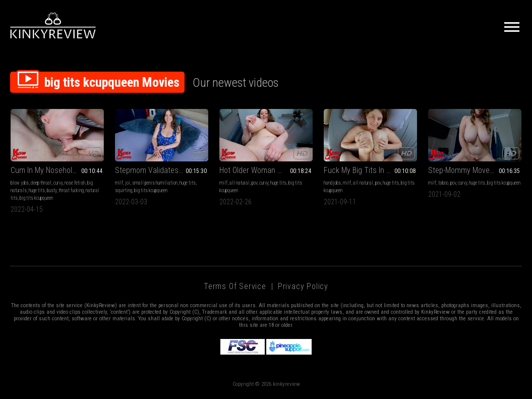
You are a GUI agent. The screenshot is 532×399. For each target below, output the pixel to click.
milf (119, 183)
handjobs (332, 183)
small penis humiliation (155, 183)
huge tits (37, 190)
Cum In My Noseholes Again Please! (57, 170)
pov (254, 183)
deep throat (41, 183)
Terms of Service (235, 286)
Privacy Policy (303, 286)
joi (128, 183)
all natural (240, 183)
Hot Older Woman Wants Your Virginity (266, 170)
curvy (58, 183)
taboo (443, 183)
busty (52, 190)
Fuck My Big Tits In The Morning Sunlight (370, 170)
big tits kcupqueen (36, 198)
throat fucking (71, 190)
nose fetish (75, 183)
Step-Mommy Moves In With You (475, 170)
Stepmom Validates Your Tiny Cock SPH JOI (162, 170)
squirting (124, 190)
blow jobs (20, 183)
